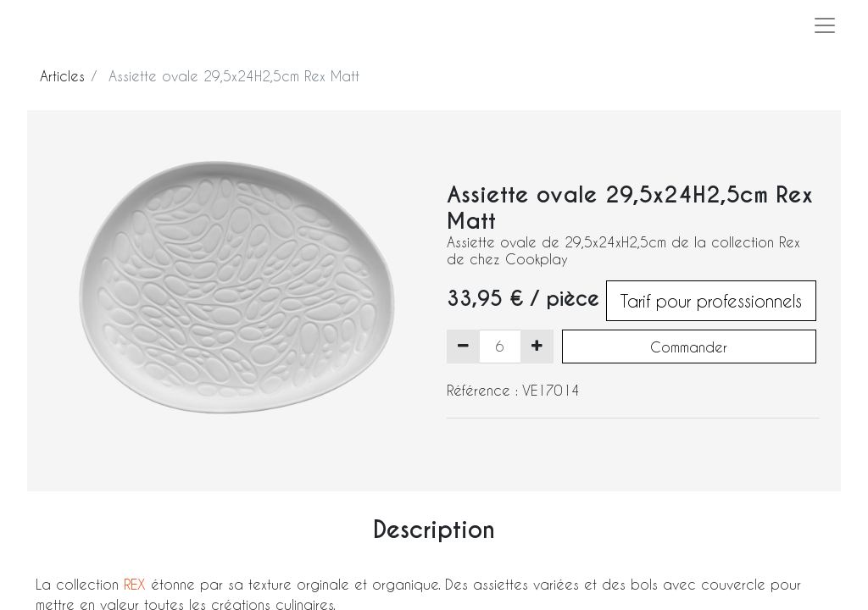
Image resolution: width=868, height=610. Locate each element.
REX (137, 584)
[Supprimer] (463, 347)
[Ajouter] (537, 347)
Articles (62, 76)
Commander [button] (689, 347)
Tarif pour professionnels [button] (711, 301)
